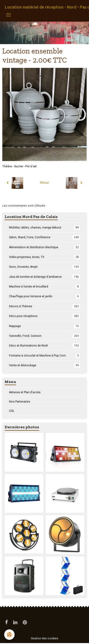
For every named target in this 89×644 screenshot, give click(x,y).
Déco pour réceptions (45, 316)
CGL (12, 411)
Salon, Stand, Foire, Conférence (45, 237)
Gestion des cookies (44, 638)
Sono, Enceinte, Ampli (45, 267)
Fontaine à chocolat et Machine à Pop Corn (45, 356)
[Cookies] (9, 635)
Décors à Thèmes (45, 306)
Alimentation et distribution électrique (45, 247)
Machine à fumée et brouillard (45, 287)
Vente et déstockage (45, 365)
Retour (44, 183)
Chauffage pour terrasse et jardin (45, 296)
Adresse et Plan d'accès (25, 392)
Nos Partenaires (20, 402)
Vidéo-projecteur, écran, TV (45, 257)
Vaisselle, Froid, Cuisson (45, 336)
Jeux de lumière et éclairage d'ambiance (45, 277)
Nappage (45, 326)
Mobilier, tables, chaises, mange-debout (45, 228)
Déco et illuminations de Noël (45, 346)
